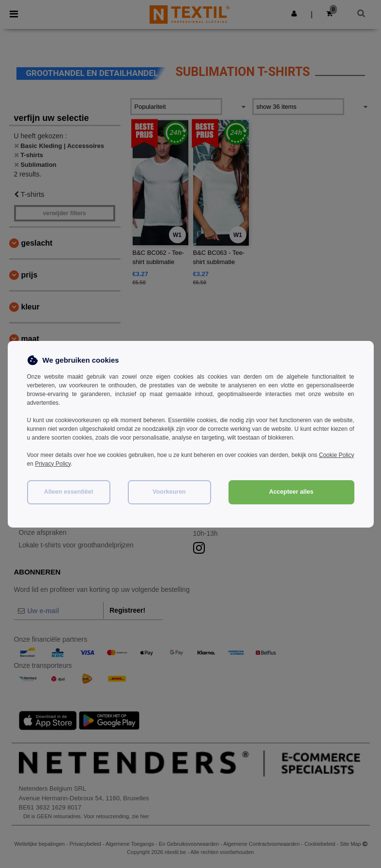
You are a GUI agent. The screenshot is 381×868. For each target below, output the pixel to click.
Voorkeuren (169, 492)
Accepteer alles (291, 492)
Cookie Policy (337, 455)
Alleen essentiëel (69, 492)
